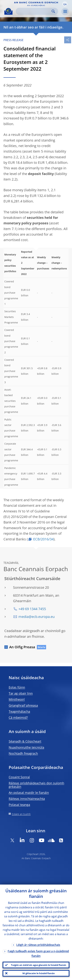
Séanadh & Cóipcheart (25, 741)
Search (53, 11)
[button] (65, 4)
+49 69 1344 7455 (32, 609)
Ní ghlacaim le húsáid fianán (39, 973)
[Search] (34, 11)
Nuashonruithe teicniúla (26, 747)
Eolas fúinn (17, 687)
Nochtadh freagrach (23, 753)
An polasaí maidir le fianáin (29, 793)
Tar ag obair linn (21, 693)
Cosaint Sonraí (19, 777)
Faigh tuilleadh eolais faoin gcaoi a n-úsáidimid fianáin (38, 954)
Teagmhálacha (19, 711)
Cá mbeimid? (18, 717)
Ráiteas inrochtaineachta (27, 799)
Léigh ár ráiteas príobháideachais (38, 945)
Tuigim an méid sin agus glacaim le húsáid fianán (39, 965)
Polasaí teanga (19, 805)
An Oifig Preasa (22, 647)
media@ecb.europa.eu (37, 617)
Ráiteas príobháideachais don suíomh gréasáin (36, 785)
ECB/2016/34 (43, 539)
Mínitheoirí (17, 699)
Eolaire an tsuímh (21, 814)
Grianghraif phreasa (23, 705)
